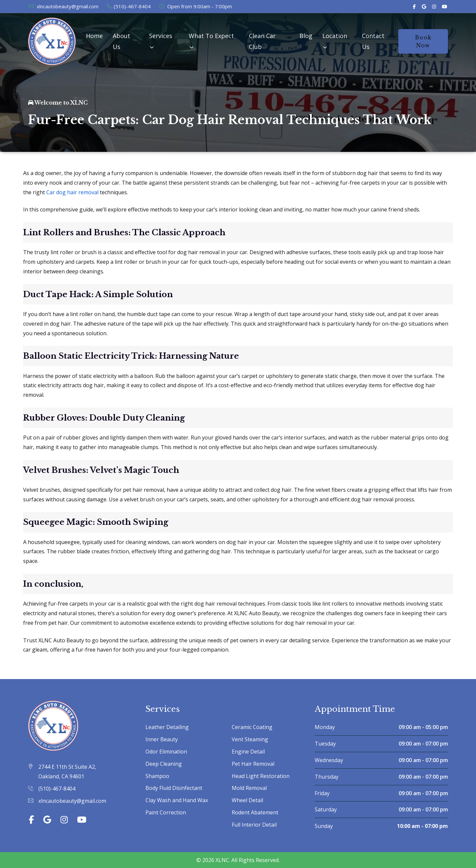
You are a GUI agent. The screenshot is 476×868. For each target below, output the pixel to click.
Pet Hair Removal (253, 764)
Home (94, 36)
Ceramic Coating (252, 727)
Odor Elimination (166, 752)
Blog (306, 36)
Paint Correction (166, 812)
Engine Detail (248, 752)
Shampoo (157, 776)
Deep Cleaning (164, 764)
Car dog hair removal (72, 192)
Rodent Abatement (255, 812)
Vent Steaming (250, 739)
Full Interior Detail (254, 825)
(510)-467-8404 (129, 6)
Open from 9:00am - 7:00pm (195, 6)
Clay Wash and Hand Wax (177, 800)
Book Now (423, 41)
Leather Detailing (167, 727)
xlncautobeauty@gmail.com (63, 6)
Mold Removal (249, 788)
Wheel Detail (247, 800)
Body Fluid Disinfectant (174, 788)
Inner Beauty (162, 739)
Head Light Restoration (261, 776)
